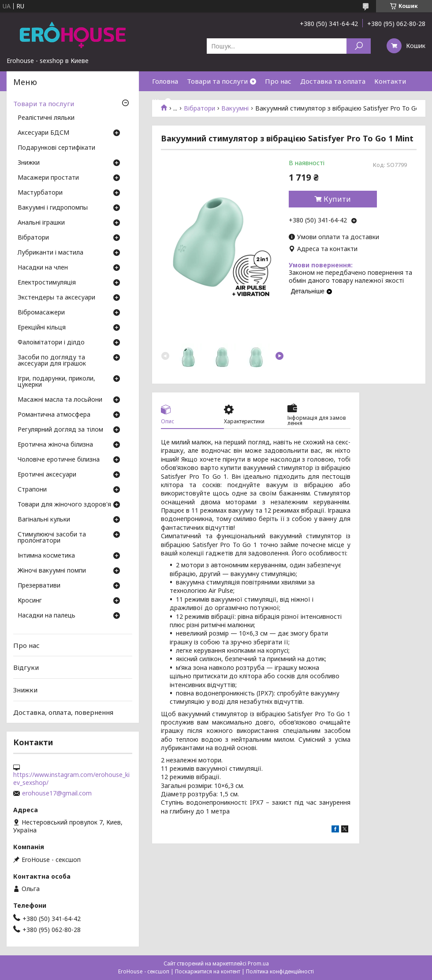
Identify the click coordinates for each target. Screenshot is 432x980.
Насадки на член (43, 268)
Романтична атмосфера (54, 415)
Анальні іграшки (41, 223)
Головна (165, 81)
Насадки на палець (47, 616)
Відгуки (26, 667)
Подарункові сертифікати (56, 148)
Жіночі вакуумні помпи (52, 571)
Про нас (278, 81)
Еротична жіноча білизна (55, 445)
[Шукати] (359, 46)
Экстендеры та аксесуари (56, 298)
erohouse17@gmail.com (57, 793)
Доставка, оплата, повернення (63, 712)
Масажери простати (48, 178)
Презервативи (39, 586)
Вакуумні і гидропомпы (53, 208)
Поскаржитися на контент (208, 971)
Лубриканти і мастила (50, 253)
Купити (337, 199)
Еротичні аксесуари (47, 475)
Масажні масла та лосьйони (60, 400)
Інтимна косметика (46, 556)
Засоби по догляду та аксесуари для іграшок (52, 361)
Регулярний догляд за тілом (60, 430)
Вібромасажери (41, 313)
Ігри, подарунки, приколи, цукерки (56, 382)
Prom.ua (258, 963)
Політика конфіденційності (280, 971)
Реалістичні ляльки (46, 118)
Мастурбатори (40, 193)
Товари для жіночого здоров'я (64, 505)
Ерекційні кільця (42, 328)
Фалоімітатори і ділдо (51, 343)
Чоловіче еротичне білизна (59, 460)
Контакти (390, 81)
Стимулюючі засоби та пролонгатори (52, 538)
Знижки (29, 163)
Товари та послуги (217, 81)
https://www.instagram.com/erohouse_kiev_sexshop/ (71, 779)
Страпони (32, 490)
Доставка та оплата (333, 81)
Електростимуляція (47, 283)
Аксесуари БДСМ (43, 133)
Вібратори (33, 238)
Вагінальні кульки (44, 520)
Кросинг (30, 601)
